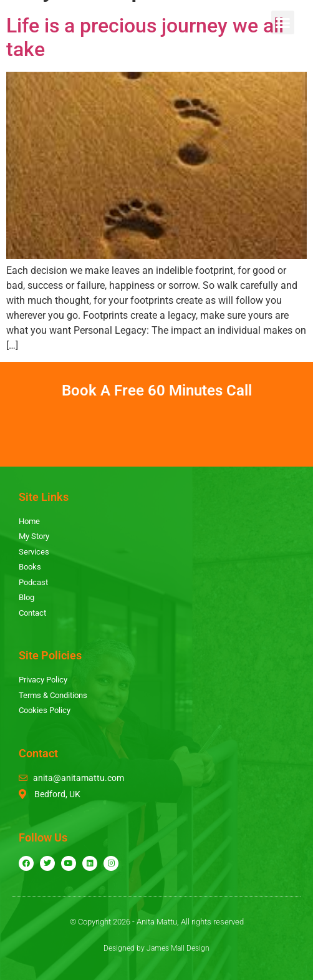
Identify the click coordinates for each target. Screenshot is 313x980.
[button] (283, 22)
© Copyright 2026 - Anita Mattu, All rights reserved (157, 922)
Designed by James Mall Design (156, 948)
